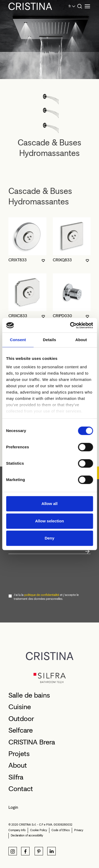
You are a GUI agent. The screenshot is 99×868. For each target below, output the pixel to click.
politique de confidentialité (42, 595)
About (18, 765)
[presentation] (49, 573)
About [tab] (81, 340)
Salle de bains (29, 695)
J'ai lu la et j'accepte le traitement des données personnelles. (46, 597)
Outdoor (21, 719)
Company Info (17, 830)
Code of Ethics (61, 830)
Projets (19, 754)
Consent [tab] (18, 340)
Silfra (16, 777)
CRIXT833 (18, 260)
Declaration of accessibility (27, 835)
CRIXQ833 (62, 260)
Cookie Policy (39, 830)
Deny (49, 538)
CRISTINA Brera (32, 742)
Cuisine (20, 707)
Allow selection (49, 521)
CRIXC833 (18, 316)
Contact (21, 789)
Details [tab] (50, 340)
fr (70, 6)
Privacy (79, 830)
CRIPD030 (62, 316)
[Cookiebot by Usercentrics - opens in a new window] (70, 325)
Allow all (49, 504)
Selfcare (21, 730)
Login (13, 807)
